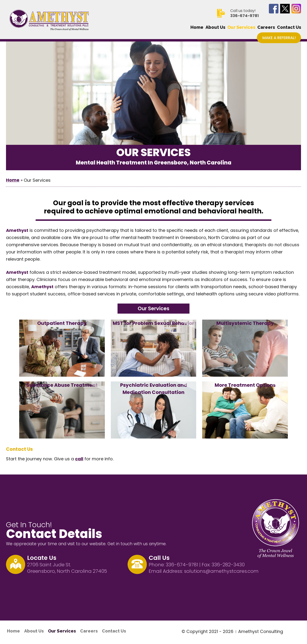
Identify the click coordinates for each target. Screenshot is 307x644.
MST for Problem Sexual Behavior (153, 323)
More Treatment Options (245, 385)
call (79, 459)
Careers (266, 27)
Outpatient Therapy (62, 323)
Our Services (241, 27)
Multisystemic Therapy (245, 323)
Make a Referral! (279, 38)
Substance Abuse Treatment (62, 385)
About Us (215, 27)
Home (197, 27)
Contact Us (289, 27)
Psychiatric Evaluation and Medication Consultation (154, 389)
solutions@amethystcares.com (221, 571)
